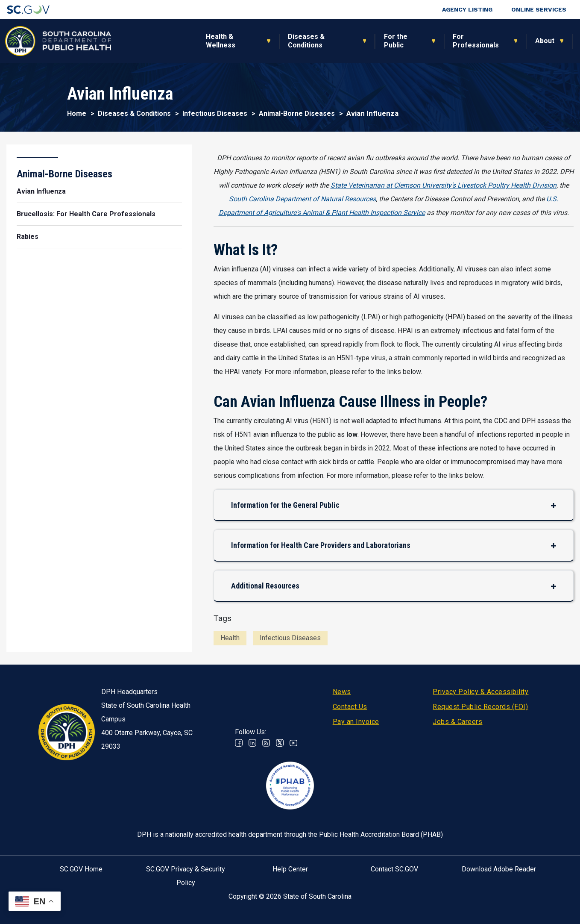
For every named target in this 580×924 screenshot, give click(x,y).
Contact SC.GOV (394, 869)
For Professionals (389, 41)
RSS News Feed (266, 743)
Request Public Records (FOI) (480, 707)
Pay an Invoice (356, 722)
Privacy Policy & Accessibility (480, 692)
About (458, 41)
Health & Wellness (134, 41)
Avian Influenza (41, 191)
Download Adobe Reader (499, 869)
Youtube (293, 743)
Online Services (539, 9)
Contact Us (350, 707)
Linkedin (252, 743)
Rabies (28, 237)
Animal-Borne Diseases (297, 113)
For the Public (309, 41)
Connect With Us (516, 41)
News (342, 692)
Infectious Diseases (215, 113)
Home (77, 113)
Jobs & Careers (457, 722)
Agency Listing (467, 9)
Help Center (290, 869)
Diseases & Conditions (220, 41)
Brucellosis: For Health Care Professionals (86, 214)
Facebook (239, 743)
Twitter (280, 743)
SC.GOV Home (81, 869)
